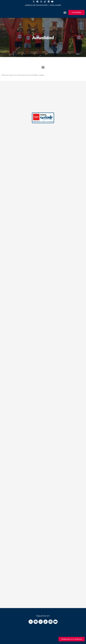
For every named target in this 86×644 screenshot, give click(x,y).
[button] (65, 13)
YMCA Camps (55, 5)
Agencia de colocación (36, 5)
